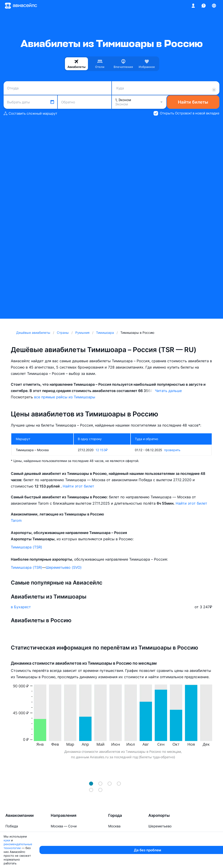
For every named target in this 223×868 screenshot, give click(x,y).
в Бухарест (21, 607)
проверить (172, 450)
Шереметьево (160, 826)
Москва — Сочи (64, 826)
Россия (11, 834)
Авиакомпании (20, 815)
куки (31, 863)
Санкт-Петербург (123, 842)
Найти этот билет (78, 486)
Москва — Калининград (70, 834)
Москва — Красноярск (69, 842)
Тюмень (115, 850)
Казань (154, 842)
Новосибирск (119, 834)
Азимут (11, 842)
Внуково (155, 834)
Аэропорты (159, 815)
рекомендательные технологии (61, 863)
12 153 (102, 450)
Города (115, 815)
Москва (114, 826)
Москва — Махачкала (68, 850)
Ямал (10, 850)
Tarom (16, 520)
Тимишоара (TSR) (26, 547)
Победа (12, 826)
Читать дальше (168, 391)
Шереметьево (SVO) (64, 567)
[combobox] (57, 88)
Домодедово (159, 850)
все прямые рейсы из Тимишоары (65, 397)
